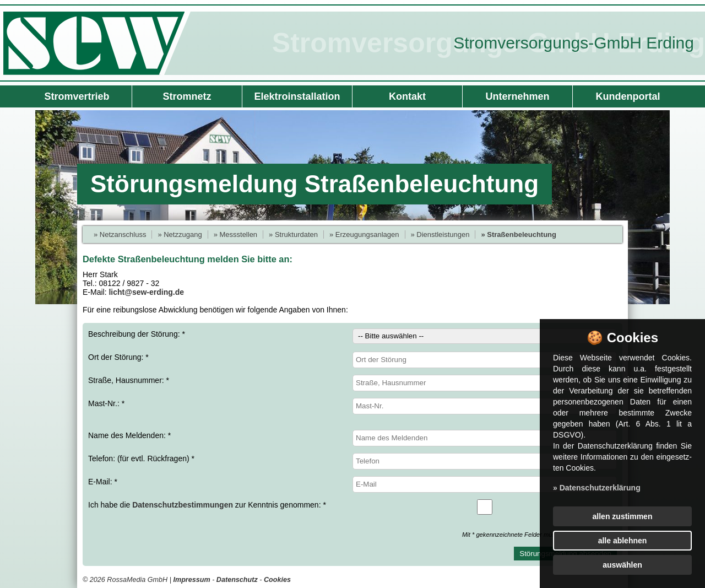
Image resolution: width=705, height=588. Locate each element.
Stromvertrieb (77, 96)
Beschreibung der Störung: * (352, 336)
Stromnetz (187, 96)
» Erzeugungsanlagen (364, 234)
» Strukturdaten (293, 234)
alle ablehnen (623, 541)
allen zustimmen (623, 516)
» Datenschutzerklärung (597, 488)
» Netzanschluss (120, 234)
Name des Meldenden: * (352, 438)
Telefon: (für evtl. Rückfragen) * (352, 461)
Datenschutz (237, 580)
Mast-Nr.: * (352, 406)
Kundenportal (628, 96)
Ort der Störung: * (352, 360)
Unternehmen (517, 96)
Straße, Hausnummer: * (352, 383)
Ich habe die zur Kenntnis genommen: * (352, 507)
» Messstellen (235, 234)
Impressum (191, 580)
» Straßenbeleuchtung (519, 234)
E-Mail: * (352, 484)
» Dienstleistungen (440, 234)
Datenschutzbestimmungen (183, 505)
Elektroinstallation (297, 96)
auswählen (622, 565)
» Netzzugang (180, 234)
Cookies (277, 580)
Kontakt (407, 96)
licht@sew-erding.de (146, 292)
